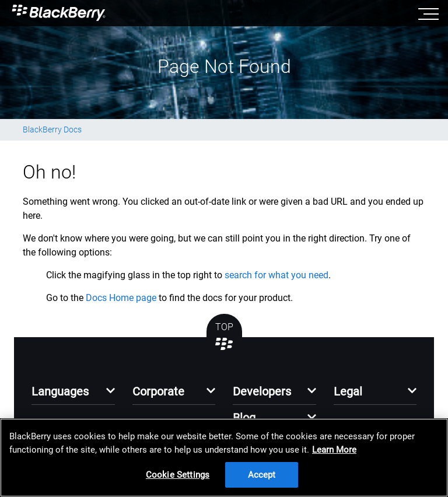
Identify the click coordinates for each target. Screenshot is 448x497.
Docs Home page (121, 298)
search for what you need (276, 275)
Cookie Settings (178, 475)
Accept (262, 475)
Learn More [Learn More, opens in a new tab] (334, 450)
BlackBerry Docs (52, 129)
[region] (224, 458)
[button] (73, 395)
